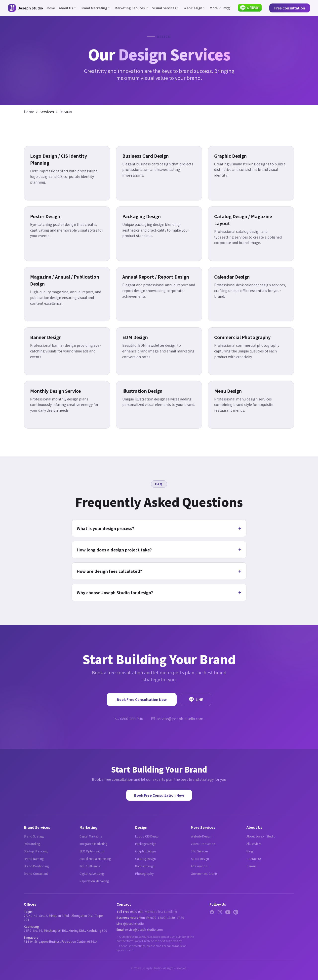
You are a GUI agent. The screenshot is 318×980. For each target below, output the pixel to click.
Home (50, 8)
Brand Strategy (34, 836)
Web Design (195, 8)
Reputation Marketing (94, 881)
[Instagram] (220, 912)
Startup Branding (36, 851)
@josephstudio (133, 923)
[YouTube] (228, 912)
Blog (250, 851)
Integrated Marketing (93, 844)
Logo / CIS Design (147, 836)
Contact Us (254, 858)
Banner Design (145, 866)
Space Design (200, 858)
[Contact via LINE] (250, 8)
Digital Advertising (92, 873)
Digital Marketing (91, 836)
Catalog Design (145, 858)
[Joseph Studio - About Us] (25, 8)
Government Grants (204, 873)
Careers (251, 866)
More (215, 8)
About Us (68, 8)
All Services (254, 844)
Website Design (201, 836)
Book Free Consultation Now (142, 699)
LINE (196, 699)
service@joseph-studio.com (177, 719)
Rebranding (32, 844)
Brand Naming (34, 858)
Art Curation (199, 866)
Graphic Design (145, 851)
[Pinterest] (236, 912)
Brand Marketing (96, 8)
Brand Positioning (36, 866)
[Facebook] (212, 912)
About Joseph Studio (261, 836)
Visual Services (166, 8)
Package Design (146, 844)
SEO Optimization (92, 851)
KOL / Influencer (90, 866)
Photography (144, 873)
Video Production (203, 844)
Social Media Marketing (95, 858)
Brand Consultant (36, 873)
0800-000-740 (129, 719)
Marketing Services (131, 8)
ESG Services (199, 851)
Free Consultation (290, 8)
